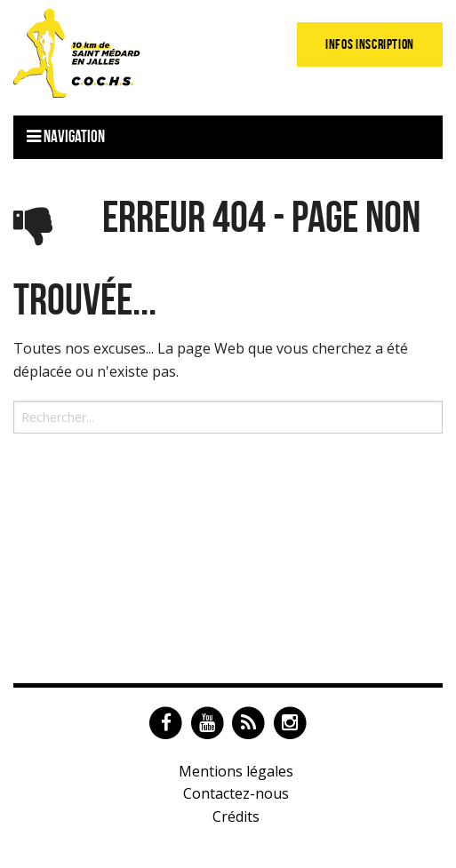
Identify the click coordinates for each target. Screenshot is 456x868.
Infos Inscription (370, 44)
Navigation (66, 136)
